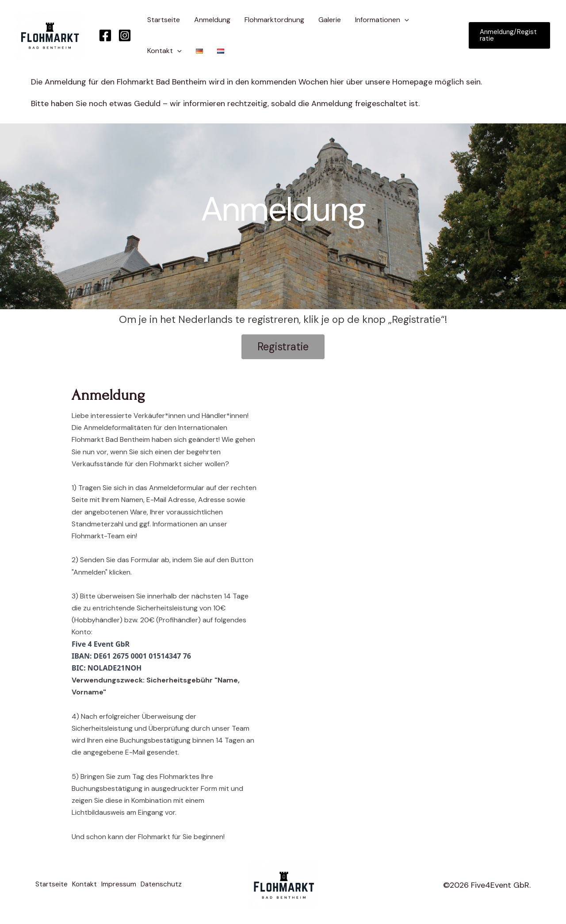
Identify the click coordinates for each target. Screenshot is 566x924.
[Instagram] (125, 35)
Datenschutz (170, 886)
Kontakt (164, 51)
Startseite (164, 20)
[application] (405, 20)
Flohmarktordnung (274, 20)
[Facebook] (105, 35)
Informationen (382, 20)
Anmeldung (212, 20)
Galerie (330, 20)
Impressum (124, 886)
